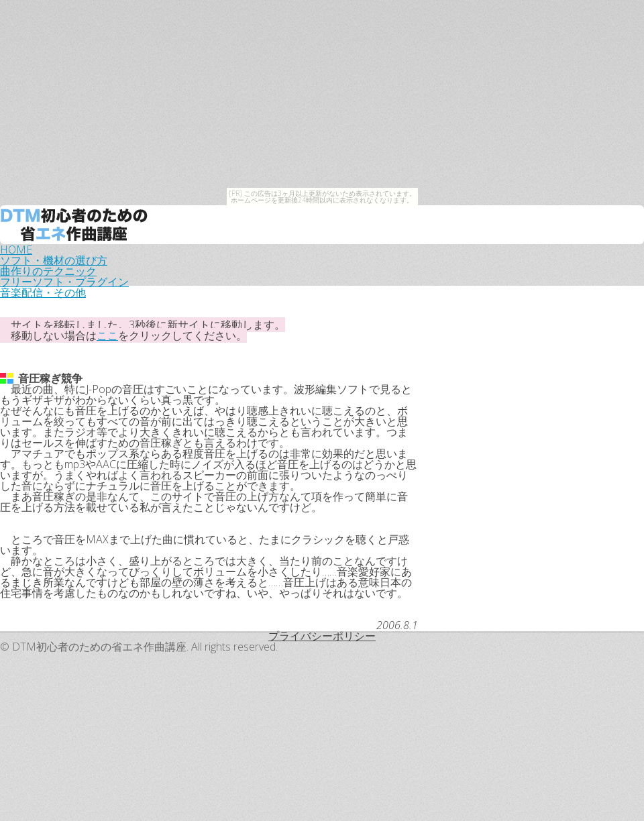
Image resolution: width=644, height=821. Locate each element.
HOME (16, 250)
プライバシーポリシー (322, 636)
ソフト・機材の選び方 (54, 260)
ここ (107, 335)
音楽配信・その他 (43, 292)
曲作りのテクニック (48, 271)
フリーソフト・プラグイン (64, 282)
